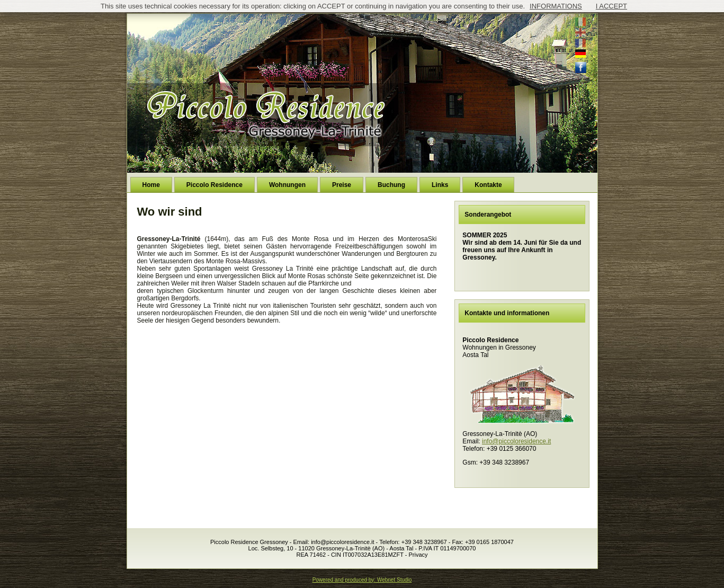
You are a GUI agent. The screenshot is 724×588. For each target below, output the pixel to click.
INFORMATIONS (556, 6)
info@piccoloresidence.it (516, 441)
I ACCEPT (611, 6)
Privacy (418, 555)
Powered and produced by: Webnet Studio (362, 580)
